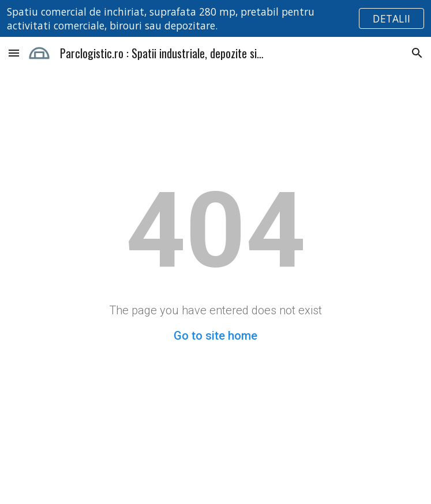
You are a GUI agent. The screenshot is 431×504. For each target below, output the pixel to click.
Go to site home (215, 336)
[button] (14, 53)
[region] (215, 18)
